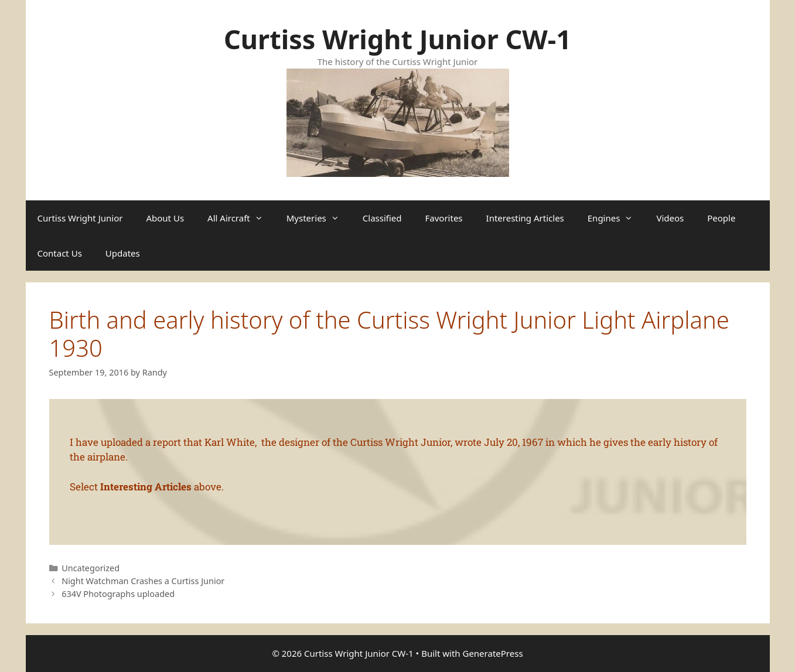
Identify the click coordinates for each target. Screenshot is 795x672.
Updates (123, 253)
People (721, 218)
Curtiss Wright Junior (80, 218)
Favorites (444, 218)
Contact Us (60, 253)
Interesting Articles (525, 218)
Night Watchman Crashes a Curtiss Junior (143, 581)
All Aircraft (241, 218)
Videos (670, 218)
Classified (382, 218)
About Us (165, 218)
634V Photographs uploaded (118, 594)
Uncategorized (91, 568)
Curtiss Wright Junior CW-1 (397, 39)
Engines (616, 218)
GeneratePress (492, 653)
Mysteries (319, 218)
